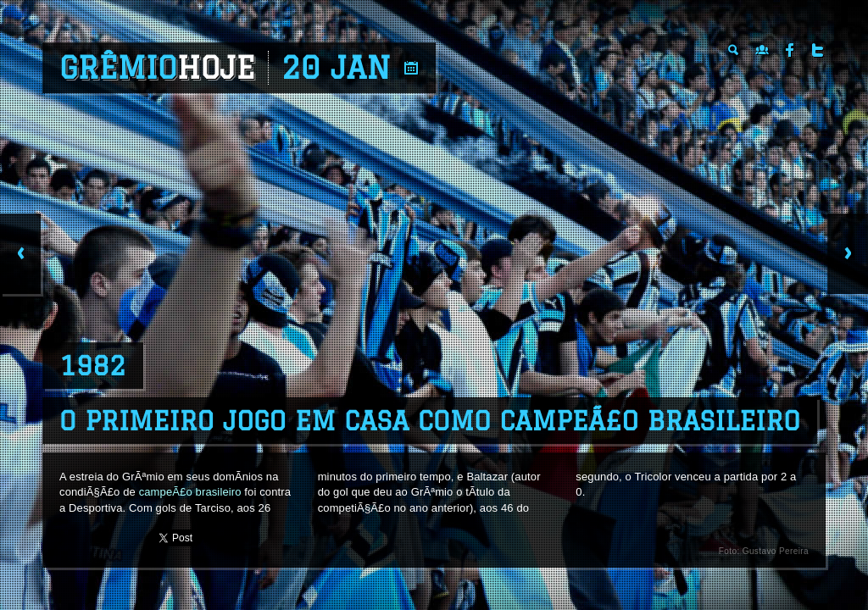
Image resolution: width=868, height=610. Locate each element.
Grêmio (157, 68)
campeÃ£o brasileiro (190, 492)
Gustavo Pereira (776, 551)
